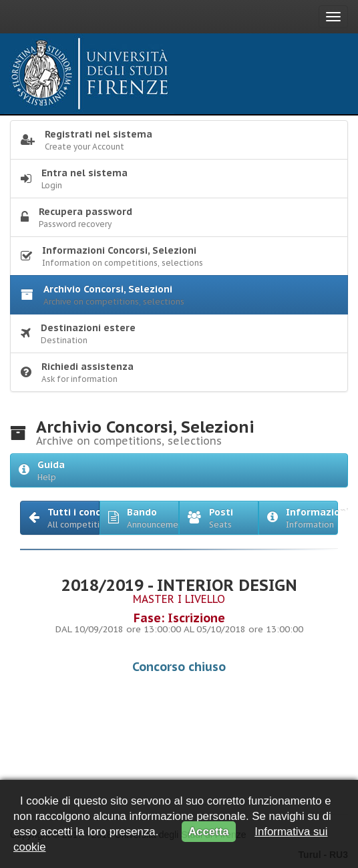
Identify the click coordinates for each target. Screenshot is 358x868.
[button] (60, 518)
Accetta (209, 832)
